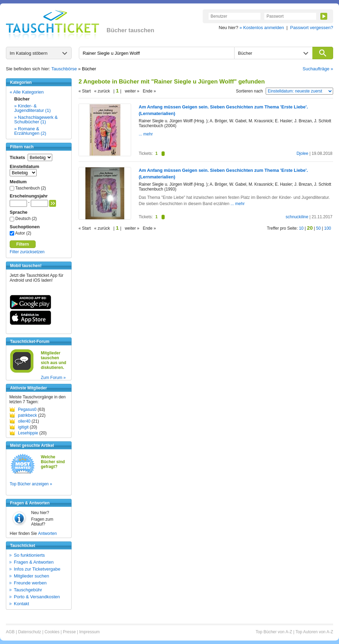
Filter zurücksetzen (27, 252)
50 (318, 228)
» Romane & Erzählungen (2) (30, 131)
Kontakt (21, 604)
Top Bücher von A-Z (274, 632)
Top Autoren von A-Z (314, 632)
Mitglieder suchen (31, 576)
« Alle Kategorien (27, 92)
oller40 (24, 421)
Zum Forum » (53, 378)
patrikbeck (28, 415)
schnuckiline (297, 217)
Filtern (23, 244)
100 (328, 228)
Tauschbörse (64, 69)
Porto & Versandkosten (37, 597)
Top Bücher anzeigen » (31, 484)
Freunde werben (30, 583)
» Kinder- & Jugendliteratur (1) (33, 108)
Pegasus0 (27, 409)
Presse (69, 632)
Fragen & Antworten (34, 562)
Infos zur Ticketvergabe (37, 569)
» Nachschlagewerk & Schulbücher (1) (36, 120)
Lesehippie (28, 433)
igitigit (23, 427)
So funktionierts (29, 555)
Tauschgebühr (28, 590)
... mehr (146, 134)
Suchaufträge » (318, 69)
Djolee (302, 153)
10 (301, 228)
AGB (10, 632)
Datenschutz (30, 632)
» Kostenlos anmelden (262, 28)
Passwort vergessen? (312, 28)
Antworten (47, 533)
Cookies (52, 632)
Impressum (89, 632)
